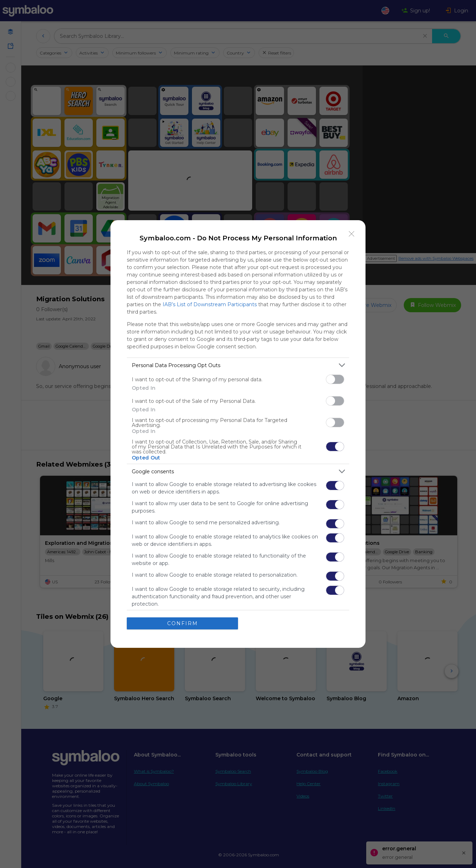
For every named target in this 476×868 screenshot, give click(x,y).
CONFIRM (183, 623)
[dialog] (238, 434)
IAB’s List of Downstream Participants (210, 304)
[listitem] (238, 365)
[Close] (352, 234)
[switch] (335, 379)
